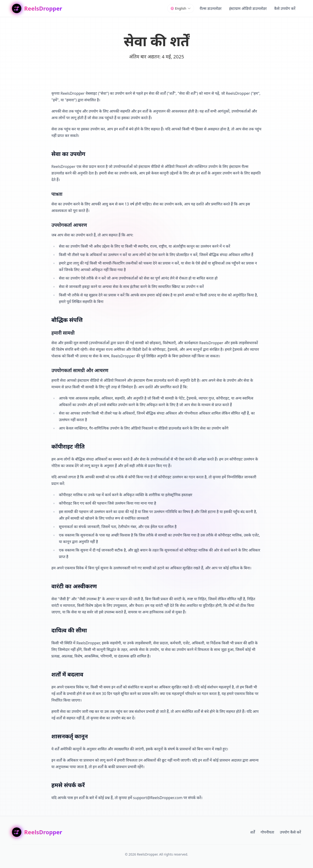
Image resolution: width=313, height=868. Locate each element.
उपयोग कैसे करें (290, 832)
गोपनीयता (267, 832)
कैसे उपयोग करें (285, 8)
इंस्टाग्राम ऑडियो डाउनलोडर (248, 8)
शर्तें (253, 832)
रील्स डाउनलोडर (211, 8)
